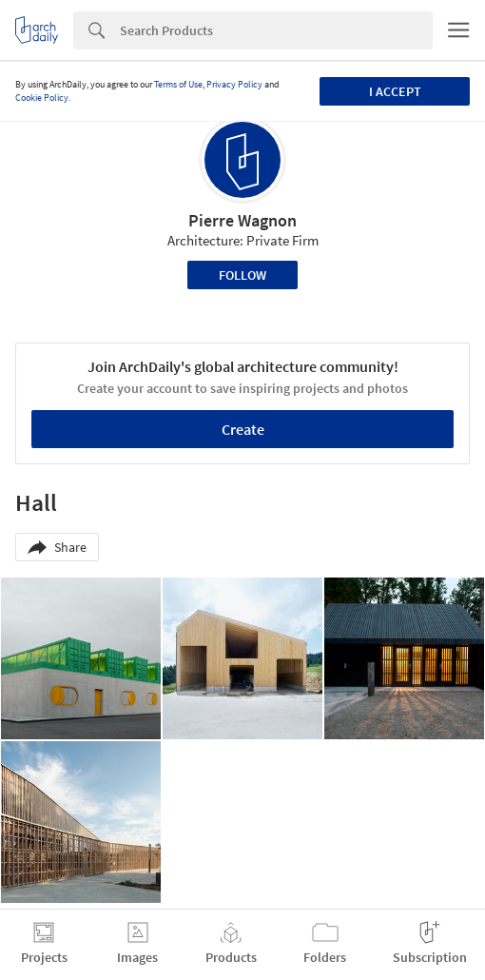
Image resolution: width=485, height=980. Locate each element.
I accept (395, 91)
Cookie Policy (42, 98)
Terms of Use (178, 84)
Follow (242, 275)
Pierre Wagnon (242, 220)
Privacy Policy (234, 84)
